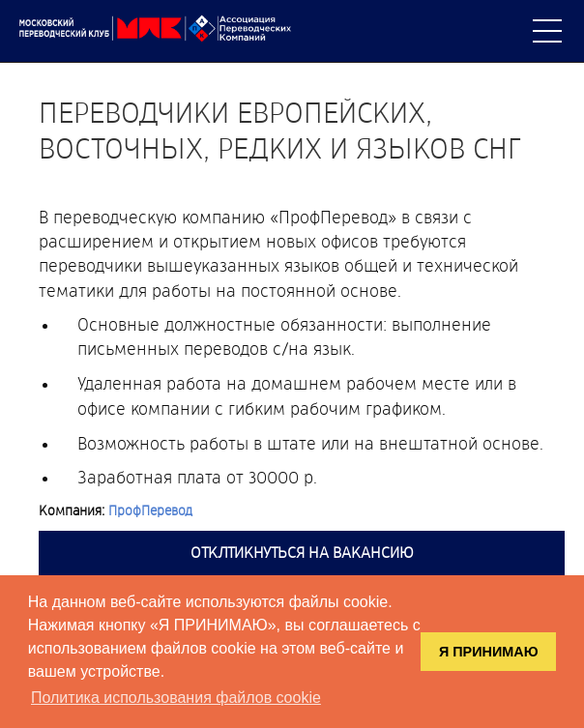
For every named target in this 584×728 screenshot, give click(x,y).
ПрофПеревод (150, 511)
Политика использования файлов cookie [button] (176, 698)
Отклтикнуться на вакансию (302, 553)
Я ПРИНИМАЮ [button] (489, 652)
